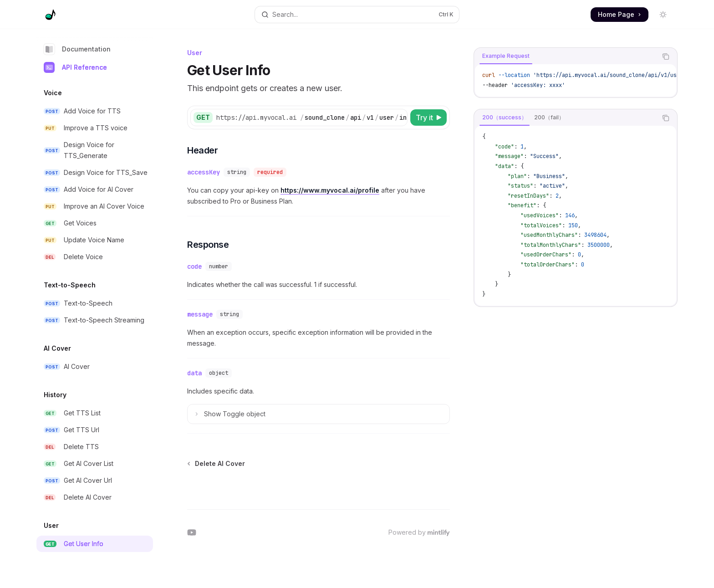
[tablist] (566, 56)
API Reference (75, 67)
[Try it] (428, 118)
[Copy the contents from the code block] (666, 56)
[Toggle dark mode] (663, 15)
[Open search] (357, 15)
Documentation (77, 49)
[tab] (506, 56)
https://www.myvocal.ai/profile (330, 190)
